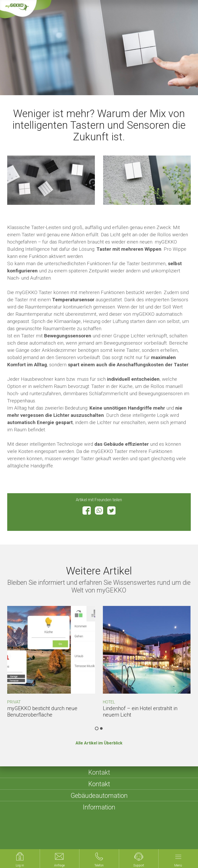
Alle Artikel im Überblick (99, 743)
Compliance (23, 840)
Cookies (158, 834)
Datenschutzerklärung (125, 834)
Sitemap (93, 834)
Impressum (70, 834)
